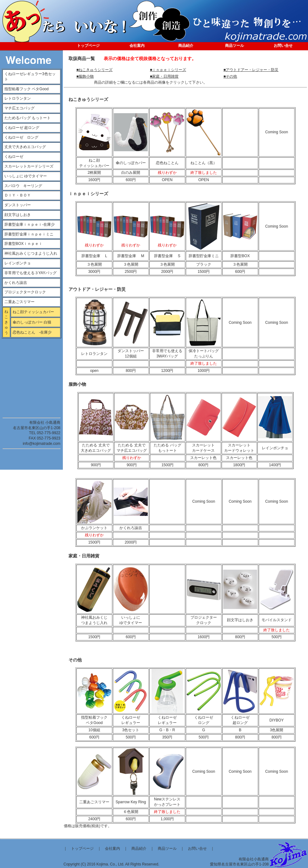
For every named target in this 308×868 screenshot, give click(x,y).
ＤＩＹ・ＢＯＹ (18, 195)
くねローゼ (14, 157)
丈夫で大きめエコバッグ (25, 147)
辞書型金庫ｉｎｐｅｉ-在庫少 (30, 224)
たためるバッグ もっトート (27, 118)
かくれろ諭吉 (16, 283)
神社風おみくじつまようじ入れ (31, 253)
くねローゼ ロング (21, 137)
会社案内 (113, 849)
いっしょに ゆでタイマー (26, 176)
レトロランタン (18, 98)
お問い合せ (197, 849)
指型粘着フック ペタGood (27, 89)
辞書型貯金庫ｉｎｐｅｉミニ (29, 234)
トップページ (82, 849)
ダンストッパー (18, 205)
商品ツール (167, 849)
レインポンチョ (18, 263)
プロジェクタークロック (25, 292)
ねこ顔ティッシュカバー (33, 312)
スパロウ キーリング (23, 186)
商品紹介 (139, 849)
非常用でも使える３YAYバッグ (30, 273)
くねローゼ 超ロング (22, 128)
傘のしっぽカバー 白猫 (32, 322)
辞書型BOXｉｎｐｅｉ (23, 244)
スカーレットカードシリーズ (29, 166)
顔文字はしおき (18, 215)
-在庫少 (45, 332)
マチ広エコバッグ (21, 108)
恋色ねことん (26, 332)
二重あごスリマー (19, 302)
